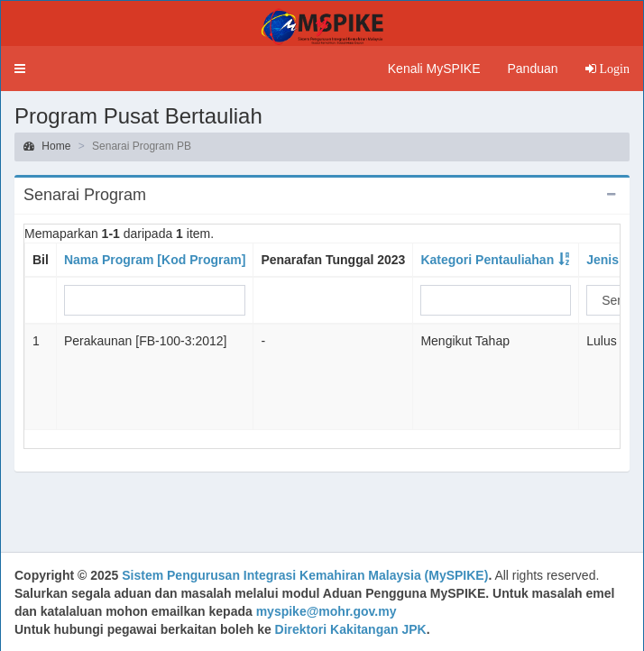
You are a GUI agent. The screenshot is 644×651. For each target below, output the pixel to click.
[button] (20, 69)
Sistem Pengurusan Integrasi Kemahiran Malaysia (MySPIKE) (305, 575)
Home (47, 146)
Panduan (532, 69)
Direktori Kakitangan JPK (351, 629)
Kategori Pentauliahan (487, 260)
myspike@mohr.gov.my (327, 611)
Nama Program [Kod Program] (155, 260)
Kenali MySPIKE (434, 69)
